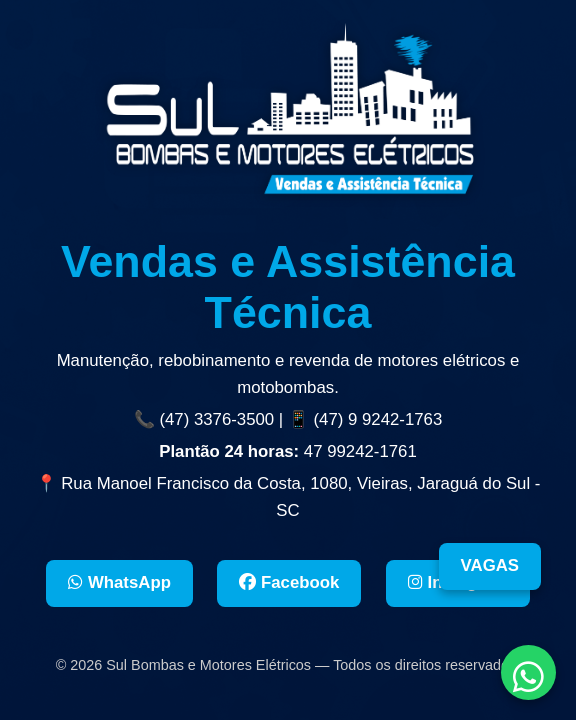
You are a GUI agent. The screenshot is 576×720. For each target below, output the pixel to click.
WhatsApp (119, 582)
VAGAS (490, 565)
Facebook (289, 582)
